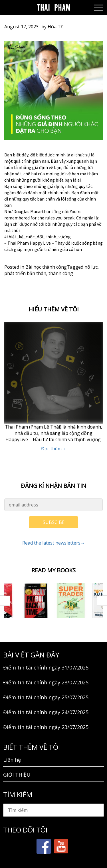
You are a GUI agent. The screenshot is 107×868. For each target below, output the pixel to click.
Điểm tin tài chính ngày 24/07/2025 (46, 712)
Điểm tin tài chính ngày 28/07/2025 (46, 682)
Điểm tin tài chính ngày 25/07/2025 (46, 697)
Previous (5, 601)
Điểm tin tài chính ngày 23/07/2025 (46, 727)
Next (102, 601)
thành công (61, 273)
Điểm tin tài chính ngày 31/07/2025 (46, 667)
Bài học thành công (46, 267)
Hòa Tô (56, 27)
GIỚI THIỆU (17, 775)
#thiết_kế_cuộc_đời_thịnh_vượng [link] (38, 237)
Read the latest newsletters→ (54, 543)
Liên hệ (12, 760)
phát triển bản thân (25, 273)
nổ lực (91, 267)
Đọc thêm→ (54, 449)
